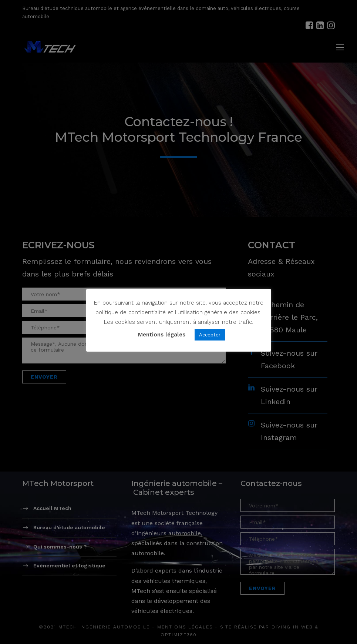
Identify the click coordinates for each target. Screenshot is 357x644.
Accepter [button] (210, 335)
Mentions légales (162, 335)
